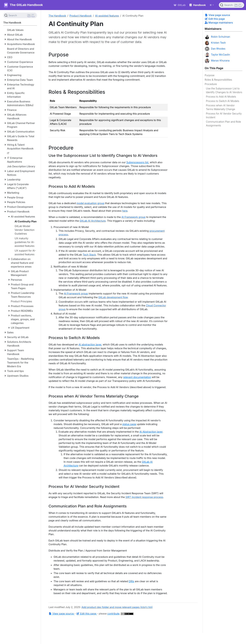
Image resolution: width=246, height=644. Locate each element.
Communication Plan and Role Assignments (223, 124)
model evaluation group (90, 203)
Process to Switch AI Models (223, 101)
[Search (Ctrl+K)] (231, 5)
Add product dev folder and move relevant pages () (117, 607)
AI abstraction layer (90, 345)
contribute (113, 614)
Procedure (211, 84)
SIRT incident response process (144, 497)
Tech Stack (89, 255)
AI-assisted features (107, 16)
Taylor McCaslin (217, 55)
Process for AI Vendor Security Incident (224, 115)
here (125, 211)
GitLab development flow (113, 297)
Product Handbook (81, 16)
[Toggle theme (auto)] (212, 5)
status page (129, 424)
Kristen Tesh (215, 43)
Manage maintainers (219, 23)
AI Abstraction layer (151, 432)
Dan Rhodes (215, 49)
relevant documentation (137, 377)
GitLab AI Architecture (93, 221)
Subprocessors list (137, 162)
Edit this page (215, 19)
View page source (217, 15)
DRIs (131, 581)
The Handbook (57, 16)
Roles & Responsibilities (218, 80)
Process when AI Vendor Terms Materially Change (220, 107)
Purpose (210, 75)
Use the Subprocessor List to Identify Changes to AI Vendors (224, 90)
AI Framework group (134, 217)
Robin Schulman (217, 37)
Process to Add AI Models (221, 97)
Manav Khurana (217, 61)
